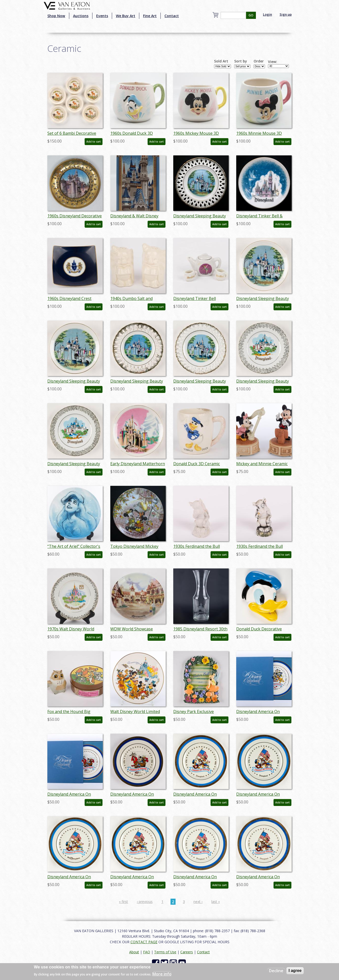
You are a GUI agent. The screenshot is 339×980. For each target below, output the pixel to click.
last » (216, 902)
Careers (187, 952)
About (134, 952)
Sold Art (221, 61)
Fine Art (150, 16)
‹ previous (145, 902)
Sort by (241, 61)
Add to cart (94, 142)
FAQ (147, 952)
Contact (172, 16)
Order (259, 61)
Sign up (286, 14)
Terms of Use (165, 952)
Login (267, 14)
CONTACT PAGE (144, 942)
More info (162, 974)
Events (102, 16)
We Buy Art (126, 16)
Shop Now (56, 16)
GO (251, 15)
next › (198, 902)
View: (273, 62)
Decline (276, 971)
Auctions (81, 16)
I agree (295, 971)
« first (123, 902)
